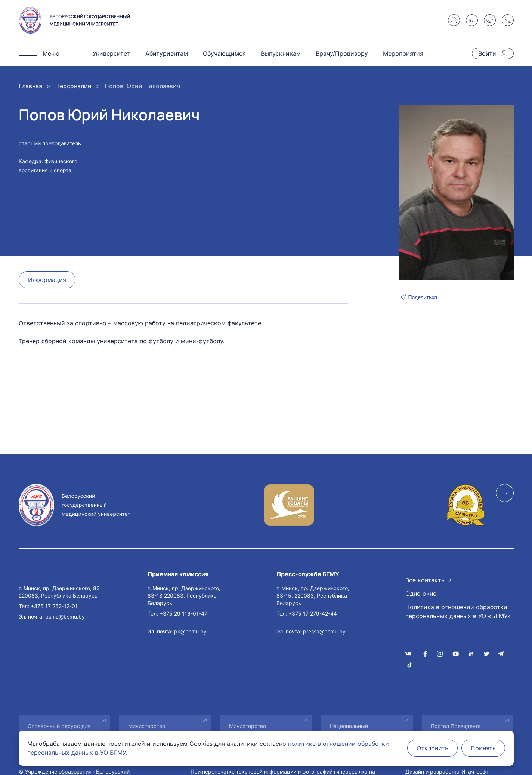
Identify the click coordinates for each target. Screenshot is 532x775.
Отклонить (432, 748)
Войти (487, 53)
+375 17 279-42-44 (313, 613)
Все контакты (426, 580)
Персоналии (73, 86)
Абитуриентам (167, 53)
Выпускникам (281, 53)
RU (472, 20)
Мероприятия (403, 53)
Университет (112, 53)
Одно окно (421, 593)
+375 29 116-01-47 (183, 613)
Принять (483, 748)
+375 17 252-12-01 (54, 606)
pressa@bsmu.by (324, 631)
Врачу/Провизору (342, 53)
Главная (30, 86)
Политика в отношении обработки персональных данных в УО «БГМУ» (458, 611)
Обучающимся (224, 53)
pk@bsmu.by (190, 631)
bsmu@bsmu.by (65, 616)
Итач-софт (475, 771)
